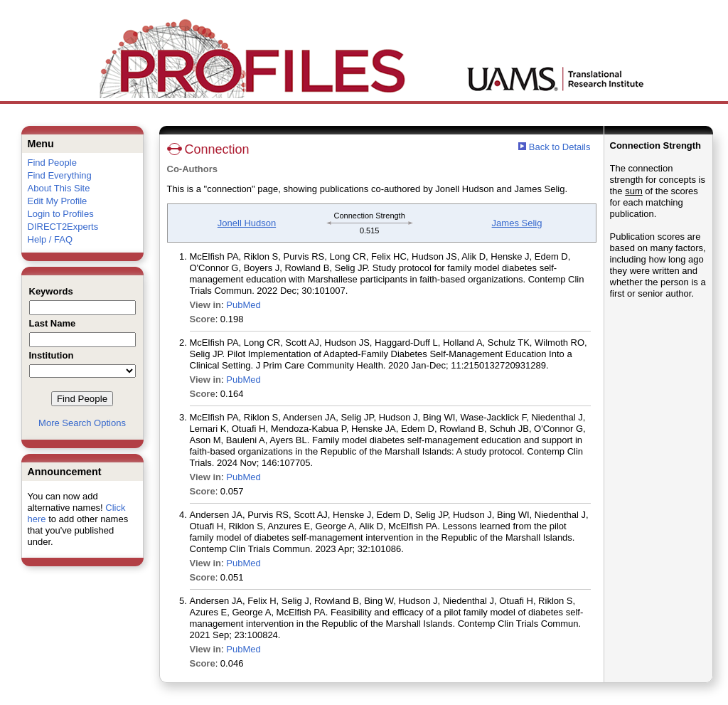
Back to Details (560, 147)
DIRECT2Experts (63, 227)
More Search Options (82, 423)
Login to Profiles (61, 214)
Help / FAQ (50, 239)
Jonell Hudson (247, 223)
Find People (52, 163)
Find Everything (60, 175)
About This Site (59, 188)
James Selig (517, 223)
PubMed (243, 305)
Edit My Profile (58, 201)
